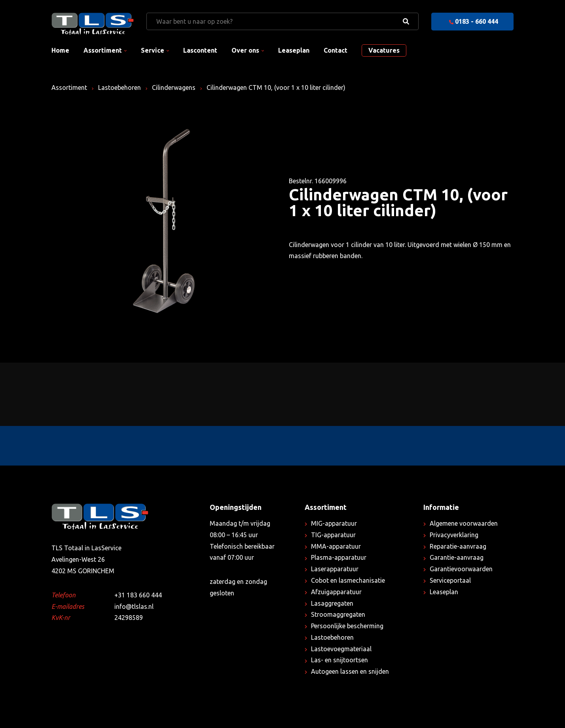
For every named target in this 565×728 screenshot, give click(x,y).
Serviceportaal (450, 580)
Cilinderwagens (174, 87)
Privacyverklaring (454, 535)
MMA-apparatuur (336, 546)
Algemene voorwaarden (464, 523)
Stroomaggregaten (338, 614)
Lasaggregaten (332, 603)
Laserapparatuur (335, 569)
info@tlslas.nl (134, 606)
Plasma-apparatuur (339, 557)
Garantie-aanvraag (457, 557)
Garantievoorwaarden (461, 569)
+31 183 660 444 (138, 595)
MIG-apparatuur (334, 523)
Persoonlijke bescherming (347, 626)
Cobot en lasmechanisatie (348, 580)
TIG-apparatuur (333, 535)
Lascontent (200, 50)
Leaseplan (294, 50)
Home (60, 50)
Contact (336, 50)
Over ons (245, 50)
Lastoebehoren (119, 87)
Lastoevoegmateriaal (341, 649)
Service (153, 50)
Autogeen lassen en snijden (350, 671)
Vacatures (384, 50)
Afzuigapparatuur (336, 592)
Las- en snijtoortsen (339, 660)
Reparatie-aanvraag (458, 546)
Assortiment (103, 50)
